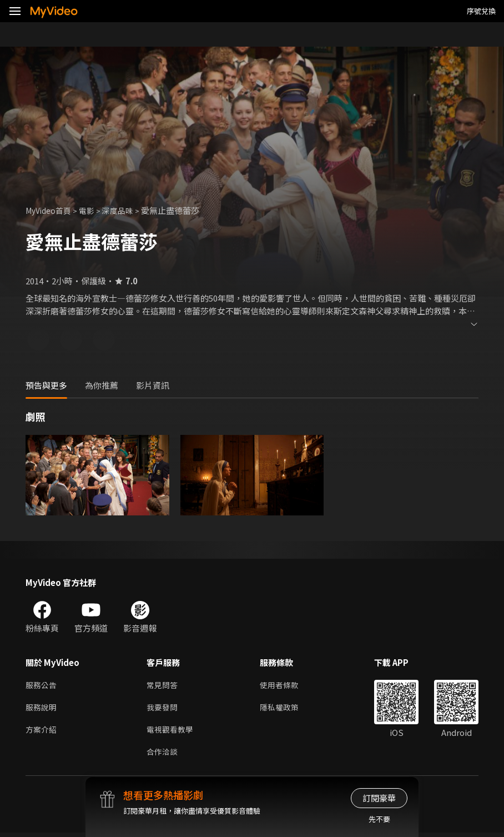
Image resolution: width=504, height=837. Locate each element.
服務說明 (42, 709)
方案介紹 (42, 732)
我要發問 (163, 709)
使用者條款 (284, 686)
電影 (92, 210)
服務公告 (42, 686)
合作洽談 (163, 756)
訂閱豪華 (379, 798)
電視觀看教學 (172, 732)
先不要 (379, 819)
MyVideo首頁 (51, 210)
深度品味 (125, 210)
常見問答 (163, 686)
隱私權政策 (284, 709)
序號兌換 (481, 11)
